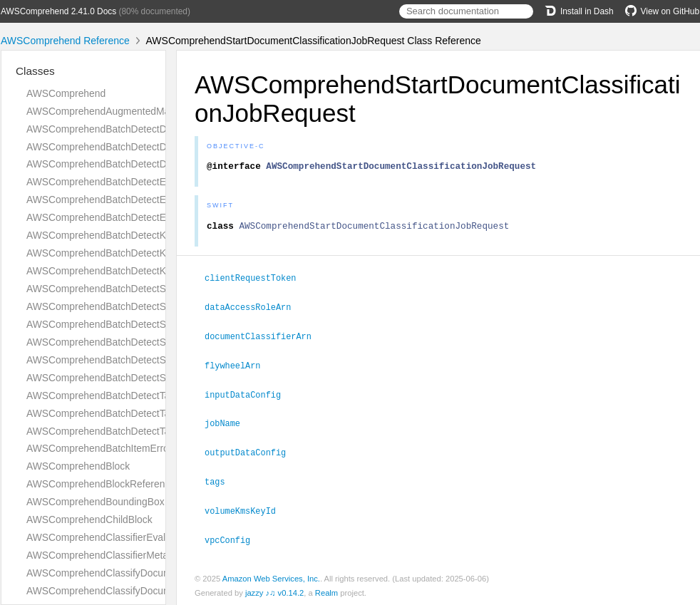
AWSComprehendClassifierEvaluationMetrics (125, 537)
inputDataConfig (249, 395)
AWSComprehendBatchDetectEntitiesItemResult (133, 182)
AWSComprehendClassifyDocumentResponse (128, 591)
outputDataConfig (251, 452)
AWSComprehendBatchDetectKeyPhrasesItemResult (143, 235)
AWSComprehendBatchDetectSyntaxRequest (127, 360)
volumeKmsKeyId (246, 509)
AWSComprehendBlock (78, 466)
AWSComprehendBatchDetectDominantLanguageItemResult (160, 129)
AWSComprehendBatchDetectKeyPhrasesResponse (142, 271)
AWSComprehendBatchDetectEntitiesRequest (128, 200)
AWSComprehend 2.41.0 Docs (58, 11)
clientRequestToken (256, 281)
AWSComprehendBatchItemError (99, 448)
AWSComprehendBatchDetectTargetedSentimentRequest (153, 413)
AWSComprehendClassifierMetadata (107, 555)
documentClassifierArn (264, 338)
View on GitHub (662, 11)
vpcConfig (233, 537)
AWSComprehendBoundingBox (96, 502)
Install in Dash (579, 11)
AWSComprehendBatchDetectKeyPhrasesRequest (138, 253)
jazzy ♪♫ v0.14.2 (274, 590)
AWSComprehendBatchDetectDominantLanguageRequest (154, 147)
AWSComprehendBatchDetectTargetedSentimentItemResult (158, 395)
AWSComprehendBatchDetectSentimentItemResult (139, 289)
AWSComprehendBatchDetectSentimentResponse (137, 324)
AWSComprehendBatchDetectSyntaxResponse (130, 378)
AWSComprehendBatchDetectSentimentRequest (134, 306)
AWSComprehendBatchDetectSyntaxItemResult (132, 342)
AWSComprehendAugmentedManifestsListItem (130, 111)
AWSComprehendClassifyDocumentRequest (124, 573)
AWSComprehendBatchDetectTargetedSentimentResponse (156, 431)
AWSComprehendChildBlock (89, 519)
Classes (35, 71)
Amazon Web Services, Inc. (271, 576)
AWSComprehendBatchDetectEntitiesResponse (132, 217)
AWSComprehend (66, 93)
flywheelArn (238, 367)
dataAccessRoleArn (254, 310)
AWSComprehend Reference (65, 41)
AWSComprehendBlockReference (101, 484)
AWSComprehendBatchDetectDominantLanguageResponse (158, 164)
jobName (228, 423)
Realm (326, 590)
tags (221, 480)
